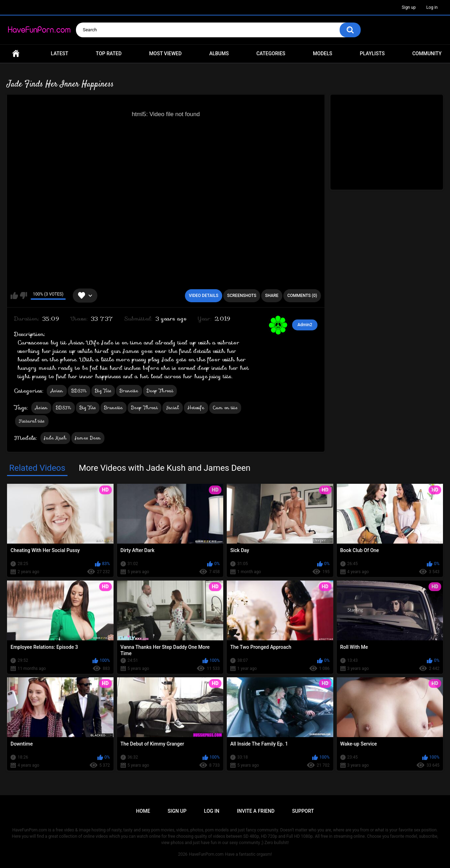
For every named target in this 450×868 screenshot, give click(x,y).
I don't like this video (23, 296)
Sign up (409, 7)
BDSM (79, 391)
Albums (219, 53)
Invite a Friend (256, 811)
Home (16, 54)
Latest (60, 53)
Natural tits (32, 421)
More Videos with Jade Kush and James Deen (165, 468)
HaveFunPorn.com (206, 854)
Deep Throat (160, 391)
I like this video (14, 296)
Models (323, 53)
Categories (271, 53)
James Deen (88, 438)
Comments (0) (302, 296)
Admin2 (305, 325)
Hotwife (196, 408)
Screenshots (242, 296)
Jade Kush (55, 438)
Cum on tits (225, 408)
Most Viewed (165, 53)
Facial (173, 408)
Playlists (372, 53)
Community (427, 53)
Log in (432, 7)
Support (303, 811)
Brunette (129, 391)
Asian (57, 391)
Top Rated (109, 53)
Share (272, 296)
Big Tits (103, 391)
